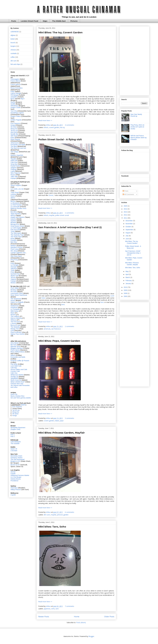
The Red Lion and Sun (18, 148)
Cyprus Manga (16, 93)
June (127, 239)
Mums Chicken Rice (17, 396)
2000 (126, 296)
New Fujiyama (16, 173)
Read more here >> (45, 120)
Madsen (14, 246)
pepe (62, 421)
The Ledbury (15, 316)
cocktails (14, 53)
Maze (13, 313)
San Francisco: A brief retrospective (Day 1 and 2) (70, 227)
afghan (13, 35)
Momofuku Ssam (16, 456)
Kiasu (13, 138)
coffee (13, 57)
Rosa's (13, 175)
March (128, 277)
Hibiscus (14, 320)
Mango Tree (15, 329)
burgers (13, 46)
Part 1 (13, 435)
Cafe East (14, 162)
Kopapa (13, 178)
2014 (126, 209)
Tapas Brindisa (16, 214)
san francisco (56, 329)
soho (53, 609)
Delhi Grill (14, 161)
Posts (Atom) (81, 622)
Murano (13, 315)
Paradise (14, 240)
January (129, 283)
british (46, 127)
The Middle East (59, 21)
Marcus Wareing (16, 318)
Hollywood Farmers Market (20, 475)
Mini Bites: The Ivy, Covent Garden (60, 32)
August (128, 233)
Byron (13, 99)
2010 (126, 287)
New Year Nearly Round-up (136, 115)
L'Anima (13, 323)
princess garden (63, 515)
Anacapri (14, 267)
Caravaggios (15, 79)
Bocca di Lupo (16, 325)
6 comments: (70, 512)
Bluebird (14, 223)
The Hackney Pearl (17, 235)
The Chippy (15, 152)
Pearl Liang (15, 249)
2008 (126, 293)
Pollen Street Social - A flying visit (60, 139)
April (127, 274)
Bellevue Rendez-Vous (18, 208)
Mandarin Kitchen (17, 247)
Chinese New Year (17, 384)
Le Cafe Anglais (16, 228)
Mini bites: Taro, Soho (52, 527)
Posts (14, 21)
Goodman (14, 308)
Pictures (74, 21)
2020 (126, 206)
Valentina (14, 269)
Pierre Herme (15, 350)
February (129, 281)
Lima (13, 331)
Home (77, 617)
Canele (13, 474)
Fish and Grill (15, 230)
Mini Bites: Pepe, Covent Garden (59, 341)
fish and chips (15, 64)
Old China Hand (16, 256)
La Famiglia (15, 265)
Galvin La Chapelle (17, 302)
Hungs (13, 125)
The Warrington (16, 233)
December (129, 221)
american (47, 329)
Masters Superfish (17, 155)
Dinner (51, 195)
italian (57, 421)
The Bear (14, 146)
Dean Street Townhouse (19, 295)
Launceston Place (17, 293)
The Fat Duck (15, 322)
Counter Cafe (15, 371)
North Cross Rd (16, 380)
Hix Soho (14, 292)
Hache (13, 102)
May (127, 271)
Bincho (13, 201)
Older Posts (109, 617)
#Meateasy (14, 106)
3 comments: (70, 418)
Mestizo (14, 283)
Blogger (91, 636)
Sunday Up (14, 377)
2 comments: (70, 213)
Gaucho (14, 219)
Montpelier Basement (18, 428)
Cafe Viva (14, 373)
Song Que (14, 164)
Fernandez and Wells (18, 145)
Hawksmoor (15, 306)
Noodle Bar (15, 134)
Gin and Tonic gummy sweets (21, 398)
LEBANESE (15, 32)
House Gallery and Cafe (19, 369)
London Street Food (29, 21)
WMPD (23, 405)
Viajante (13, 279)
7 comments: (70, 606)
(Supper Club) (15, 429)
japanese (47, 609)
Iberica (13, 215)
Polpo (13, 92)
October (129, 227)
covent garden (54, 127)
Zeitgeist (14, 168)
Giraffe (13, 104)
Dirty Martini (15, 343)
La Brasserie (15, 203)
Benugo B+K (15, 224)
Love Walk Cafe (16, 366)
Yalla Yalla (14, 176)
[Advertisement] (134, 60)
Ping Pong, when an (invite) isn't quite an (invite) (137, 127)
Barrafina (14, 212)
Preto (13, 272)
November (129, 224)
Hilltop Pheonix (16, 490)
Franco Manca (16, 81)
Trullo (13, 270)
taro (57, 609)
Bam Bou (14, 242)
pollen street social (62, 215)
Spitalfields (14, 378)
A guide (13, 495)
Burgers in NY (15, 461)
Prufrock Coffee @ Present (20, 361)
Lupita (13, 171)
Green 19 (14, 449)
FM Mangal (15, 95)
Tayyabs (13, 159)
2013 (126, 212)
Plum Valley (15, 288)
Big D (23, 99)
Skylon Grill (15, 276)
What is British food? (18, 382)
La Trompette (15, 309)
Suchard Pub (15, 274)
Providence (15, 481)
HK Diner (14, 127)
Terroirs (13, 277)
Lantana (14, 194)
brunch (13, 43)
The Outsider (15, 443)
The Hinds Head (16, 237)
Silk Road (14, 136)
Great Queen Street (17, 226)
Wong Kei (14, 129)
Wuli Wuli (14, 132)
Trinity (13, 231)
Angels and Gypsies (18, 217)
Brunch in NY (15, 465)
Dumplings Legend (17, 113)
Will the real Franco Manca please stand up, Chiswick (139, 138)
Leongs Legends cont (18, 253)
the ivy (62, 127)
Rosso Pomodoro (17, 88)
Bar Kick (14, 345)
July (127, 236)
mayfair (52, 215)
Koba (13, 263)
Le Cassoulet (15, 207)
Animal (13, 472)
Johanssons (15, 143)
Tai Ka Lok (14, 130)
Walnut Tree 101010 (18, 334)
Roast (13, 238)
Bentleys (14, 290)
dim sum (47, 515)
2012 (126, 215)
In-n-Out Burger (16, 477)
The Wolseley (15, 327)
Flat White (14, 364)
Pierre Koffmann (16, 332)
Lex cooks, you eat (17, 189)
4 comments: (70, 125)
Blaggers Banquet (17, 348)
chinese (13, 50)
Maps (45, 21)
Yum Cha (14, 111)
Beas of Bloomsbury (18, 352)
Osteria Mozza (16, 479)
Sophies (14, 221)
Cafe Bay (14, 368)
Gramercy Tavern (17, 458)
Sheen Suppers (16, 185)
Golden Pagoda (16, 120)
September (130, 230)
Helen (43, 298)
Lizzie (112, 296)
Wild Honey (15, 311)
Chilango (14, 169)
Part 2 (13, 436)
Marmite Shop (16, 346)
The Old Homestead (18, 459)
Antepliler (14, 97)
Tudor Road (15, 192)
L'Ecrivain (14, 451)
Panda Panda (15, 166)
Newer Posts (44, 617)
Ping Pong (14, 260)
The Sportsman (16, 299)
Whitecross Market (17, 375)
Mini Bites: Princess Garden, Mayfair (62, 433)
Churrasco (14, 488)
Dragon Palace (16, 116)
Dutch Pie (14, 394)
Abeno (13, 198)
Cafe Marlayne (16, 442)
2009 (126, 290)
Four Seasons (15, 123)
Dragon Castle (16, 107)
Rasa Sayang (15, 139)
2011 (126, 218)
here (102, 302)
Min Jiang (14, 251)
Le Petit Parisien (16, 205)
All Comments (128, 194)
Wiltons (13, 355)
